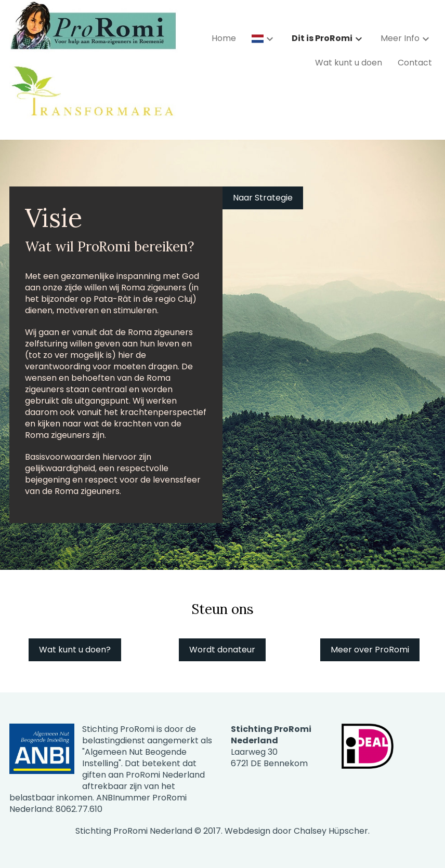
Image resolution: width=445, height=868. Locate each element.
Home (224, 38)
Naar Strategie (263, 198)
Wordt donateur (222, 650)
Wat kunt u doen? (75, 650)
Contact (415, 63)
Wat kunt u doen (349, 63)
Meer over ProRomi (370, 650)
